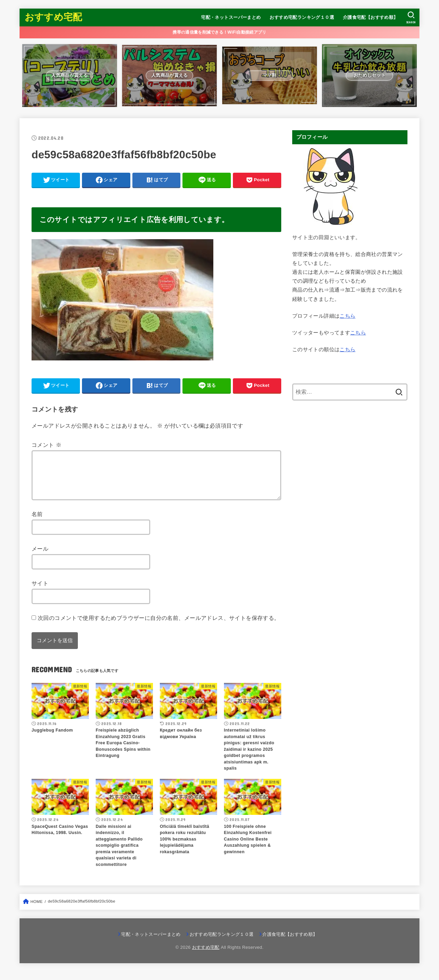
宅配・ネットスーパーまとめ (231, 17)
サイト (40, 591)
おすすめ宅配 (54, 17)
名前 (37, 522)
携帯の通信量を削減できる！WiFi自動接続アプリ (219, 32)
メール (40, 557)
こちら (347, 316)
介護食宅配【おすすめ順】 (371, 17)
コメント (46, 445)
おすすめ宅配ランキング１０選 (302, 17)
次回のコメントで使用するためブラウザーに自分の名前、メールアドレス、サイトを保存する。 (159, 626)
